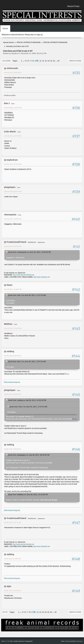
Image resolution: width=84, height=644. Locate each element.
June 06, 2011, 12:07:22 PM (13, 136)
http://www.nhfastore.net (42, 277)
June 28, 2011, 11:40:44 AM (13, 289)
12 (43, 61)
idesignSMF (29, 641)
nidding (10, 351)
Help (62, 641)
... (24, 61)
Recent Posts (73, 6)
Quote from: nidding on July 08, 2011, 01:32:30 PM (27, 400)
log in (32, 35)
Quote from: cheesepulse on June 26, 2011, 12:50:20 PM (29, 252)
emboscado (12, 68)
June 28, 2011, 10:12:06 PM (13, 328)
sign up (40, 35)
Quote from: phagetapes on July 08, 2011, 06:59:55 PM (29, 455)
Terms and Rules (70, 641)
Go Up (5, 612)
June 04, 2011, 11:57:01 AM (13, 108)
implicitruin (12, 160)
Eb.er (67, 374)
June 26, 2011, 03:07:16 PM (13, 246)
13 (46, 61)
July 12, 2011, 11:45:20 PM (12, 591)
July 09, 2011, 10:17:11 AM (12, 522)
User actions (75, 61)
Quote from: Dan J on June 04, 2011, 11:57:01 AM (27, 295)
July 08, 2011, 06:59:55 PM (12, 394)
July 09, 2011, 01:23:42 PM (12, 559)
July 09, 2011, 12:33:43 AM (12, 449)
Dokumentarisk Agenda (12, 382)
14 (48, 61)
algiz (9, 586)
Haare (9, 285)
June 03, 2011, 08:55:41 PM (13, 72)
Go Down (6, 61)
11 (40, 61)
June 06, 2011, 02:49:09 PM (13, 164)
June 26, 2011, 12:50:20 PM (13, 219)
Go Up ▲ (80, 641)
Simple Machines (19, 641)
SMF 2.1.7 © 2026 (7, 641)
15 (51, 61)
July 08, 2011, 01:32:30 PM (12, 356)
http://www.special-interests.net (24, 275)
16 (54, 61)
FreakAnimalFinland (16, 242)
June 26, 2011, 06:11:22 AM (13, 191)
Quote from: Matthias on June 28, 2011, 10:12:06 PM (28, 494)
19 (58, 61)
